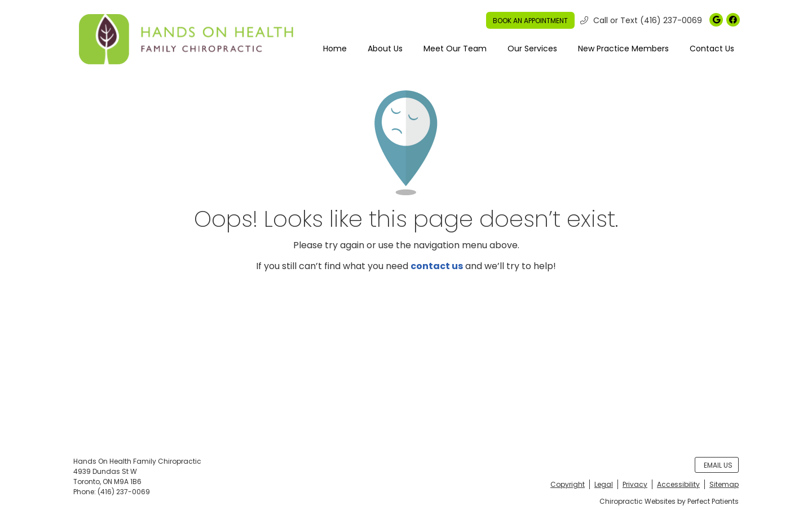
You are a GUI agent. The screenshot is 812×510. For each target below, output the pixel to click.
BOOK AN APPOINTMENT (530, 21)
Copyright (568, 484)
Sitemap (724, 484)
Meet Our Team (455, 49)
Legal (604, 484)
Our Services (532, 49)
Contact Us (712, 49)
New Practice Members (623, 49)
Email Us (718, 465)
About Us (385, 49)
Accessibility (678, 484)
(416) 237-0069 (671, 20)
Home (335, 49)
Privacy (635, 484)
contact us (437, 266)
